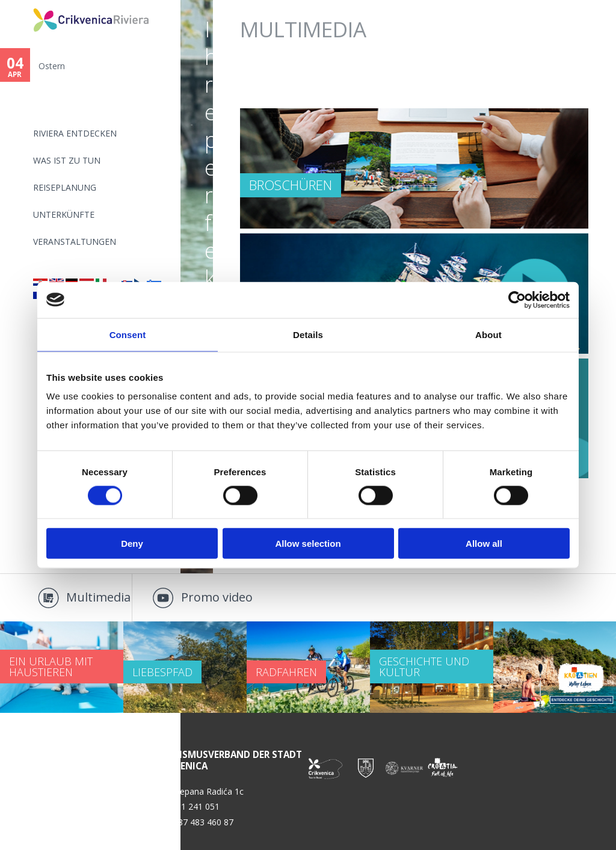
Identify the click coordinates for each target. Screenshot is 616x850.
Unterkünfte (64, 214)
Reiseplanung (65, 187)
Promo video (217, 597)
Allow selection (308, 544)
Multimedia (98, 597)
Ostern (52, 66)
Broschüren (291, 185)
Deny (132, 544)
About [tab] (488, 334)
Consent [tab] (128, 334)
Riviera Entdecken (75, 133)
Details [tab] (308, 334)
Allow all (484, 544)
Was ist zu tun (67, 160)
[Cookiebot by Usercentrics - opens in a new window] (517, 300)
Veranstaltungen (75, 242)
